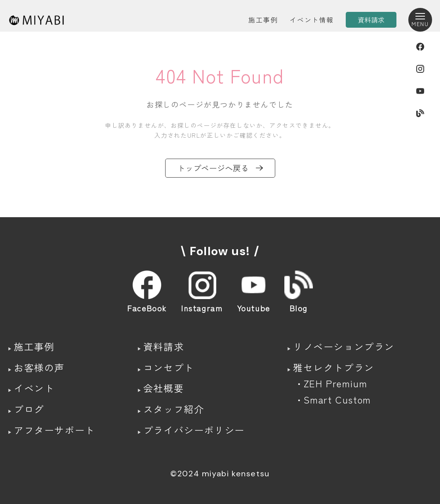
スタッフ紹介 (174, 409)
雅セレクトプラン (334, 367)
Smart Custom (337, 399)
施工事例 (263, 20)
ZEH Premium (336, 383)
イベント (34, 388)
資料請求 (164, 346)
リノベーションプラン (344, 346)
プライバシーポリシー (194, 430)
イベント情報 (312, 20)
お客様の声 (39, 367)
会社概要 (164, 388)
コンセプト (169, 367)
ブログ (29, 409)
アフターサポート (54, 430)
